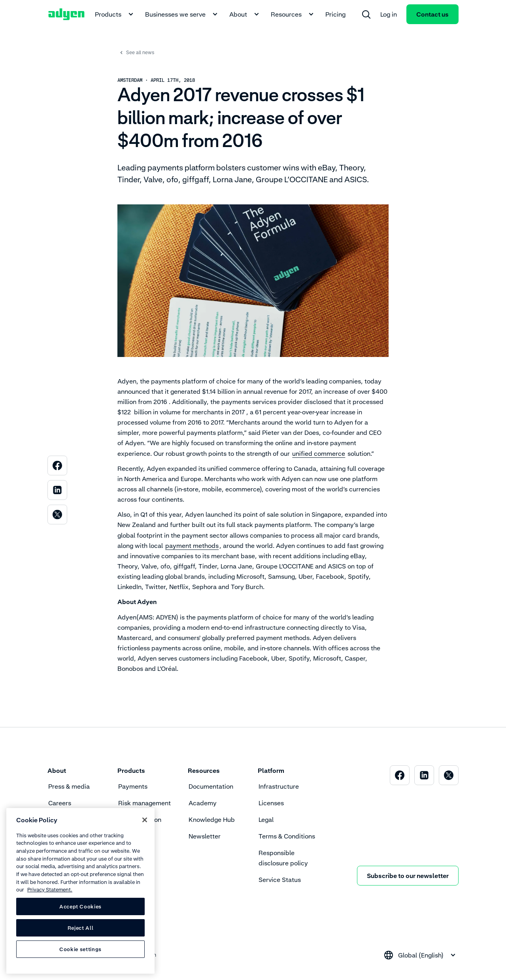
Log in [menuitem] (389, 14)
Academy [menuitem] (203, 803)
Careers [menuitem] (60, 803)
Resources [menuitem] (293, 14)
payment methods (192, 546)
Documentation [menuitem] (211, 786)
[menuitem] (366, 14)
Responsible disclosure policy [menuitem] (283, 858)
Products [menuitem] (115, 14)
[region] (80, 891)
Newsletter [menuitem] (205, 836)
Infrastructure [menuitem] (279, 786)
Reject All (81, 928)
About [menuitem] (245, 14)
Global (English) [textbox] (421, 955)
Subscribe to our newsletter (408, 876)
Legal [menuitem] (266, 819)
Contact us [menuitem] (432, 14)
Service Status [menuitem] (280, 880)
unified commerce (319, 453)
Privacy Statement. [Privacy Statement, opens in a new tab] (50, 889)
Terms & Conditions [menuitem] (287, 836)
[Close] (145, 820)
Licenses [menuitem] (271, 803)
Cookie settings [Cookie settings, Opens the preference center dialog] (80, 949)
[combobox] (421, 955)
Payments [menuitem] (133, 786)
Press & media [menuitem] (69, 786)
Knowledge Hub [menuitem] (212, 819)
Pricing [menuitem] (335, 14)
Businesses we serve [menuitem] (182, 14)
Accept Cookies (80, 906)
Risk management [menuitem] (144, 803)
